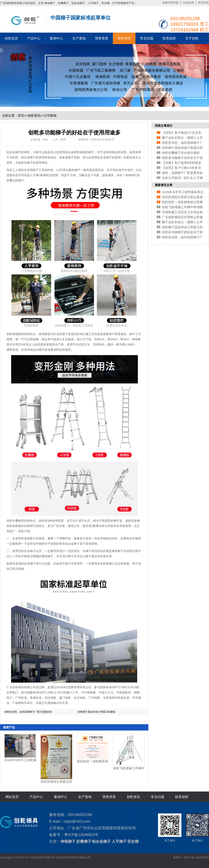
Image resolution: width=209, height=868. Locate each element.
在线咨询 (188, 3)
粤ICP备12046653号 (81, 835)
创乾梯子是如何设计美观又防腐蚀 (96, 712)
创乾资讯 (124, 38)
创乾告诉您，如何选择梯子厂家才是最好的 (28, 712)
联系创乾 (204, 3)
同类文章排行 (164, 126)
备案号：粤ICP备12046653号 (191, 857)
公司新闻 (50, 115)
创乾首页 (11, 38)
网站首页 (12, 797)
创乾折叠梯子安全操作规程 (181, 153)
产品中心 (34, 38)
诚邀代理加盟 (170, 3)
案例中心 (56, 38)
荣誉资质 (102, 38)
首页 (21, 115)
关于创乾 (192, 38)
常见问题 (147, 38)
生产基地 (79, 38)
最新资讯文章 (164, 185)
